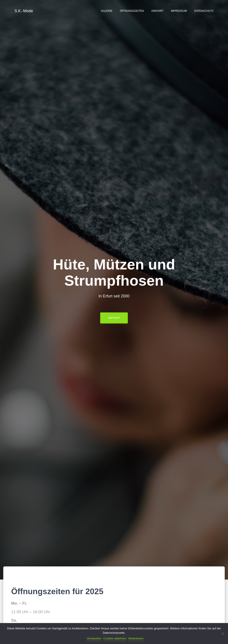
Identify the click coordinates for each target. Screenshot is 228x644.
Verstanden (94, 638)
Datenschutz (204, 11)
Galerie (107, 11)
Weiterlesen (136, 638)
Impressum (179, 11)
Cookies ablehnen (115, 638)
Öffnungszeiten (132, 11)
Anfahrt (157, 11)
